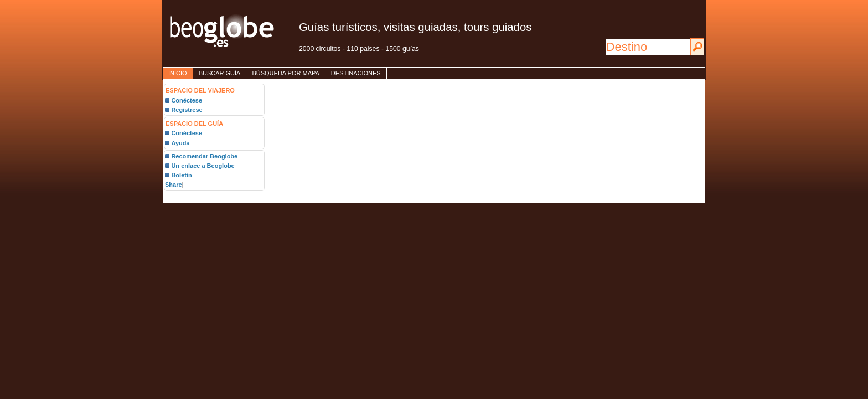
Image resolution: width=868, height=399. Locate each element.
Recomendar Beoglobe (204, 156)
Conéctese (187, 100)
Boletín (181, 175)
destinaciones (356, 73)
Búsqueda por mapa (285, 73)
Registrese (187, 110)
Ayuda (180, 143)
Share (174, 185)
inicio (178, 73)
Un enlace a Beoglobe (203, 166)
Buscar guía (220, 73)
